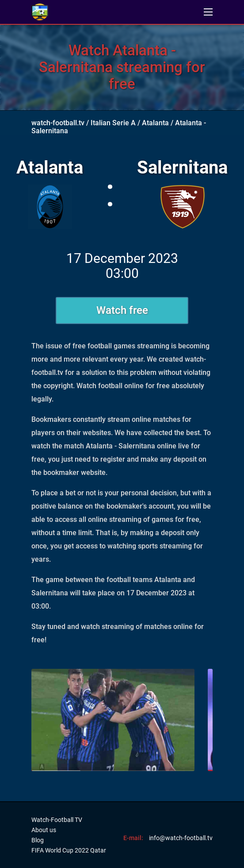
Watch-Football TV (57, 820)
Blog (38, 840)
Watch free (122, 310)
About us (44, 830)
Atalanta (155, 123)
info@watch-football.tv (181, 838)
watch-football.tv (58, 123)
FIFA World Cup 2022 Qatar (69, 850)
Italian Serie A (113, 123)
